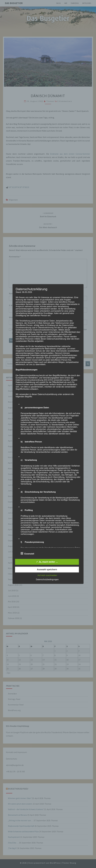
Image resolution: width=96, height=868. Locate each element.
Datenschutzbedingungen (47, 580)
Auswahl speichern (47, 570)
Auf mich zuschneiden (47, 575)
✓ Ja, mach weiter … (47, 562)
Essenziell (27, 554)
